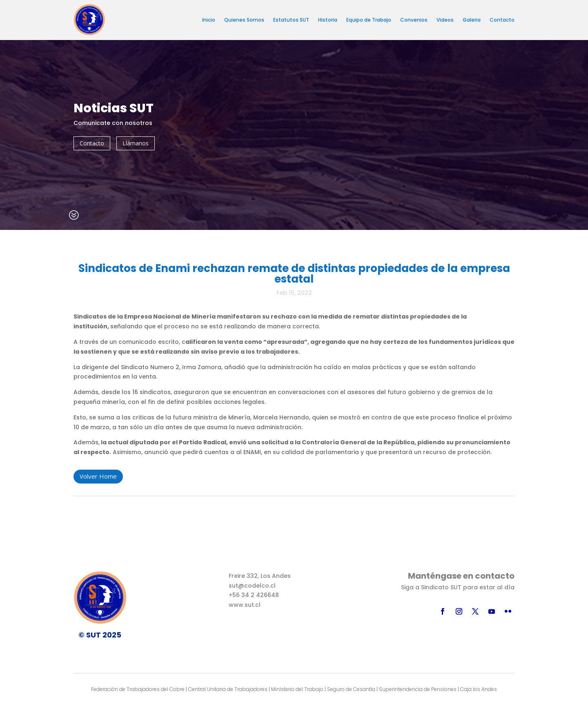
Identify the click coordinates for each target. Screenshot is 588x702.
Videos (445, 20)
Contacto (502, 20)
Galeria (472, 20)
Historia (328, 20)
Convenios (414, 20)
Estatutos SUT (291, 20)
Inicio (209, 20)
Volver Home (98, 476)
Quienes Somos (244, 20)
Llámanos (136, 143)
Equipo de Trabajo (369, 20)
